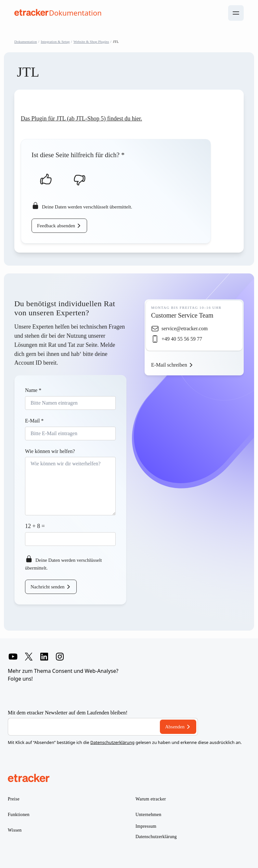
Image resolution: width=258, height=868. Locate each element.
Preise (14, 799)
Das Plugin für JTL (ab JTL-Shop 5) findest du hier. (81, 119)
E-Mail (34, 421)
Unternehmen (148, 815)
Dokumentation (26, 42)
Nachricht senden (48, 587)
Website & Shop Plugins (91, 42)
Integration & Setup (55, 42)
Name (33, 390)
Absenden (175, 727)
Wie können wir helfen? (50, 451)
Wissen (15, 830)
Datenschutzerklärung (112, 742)
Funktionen (19, 815)
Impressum (146, 826)
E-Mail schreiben (169, 365)
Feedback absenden (56, 226)
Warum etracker (151, 799)
